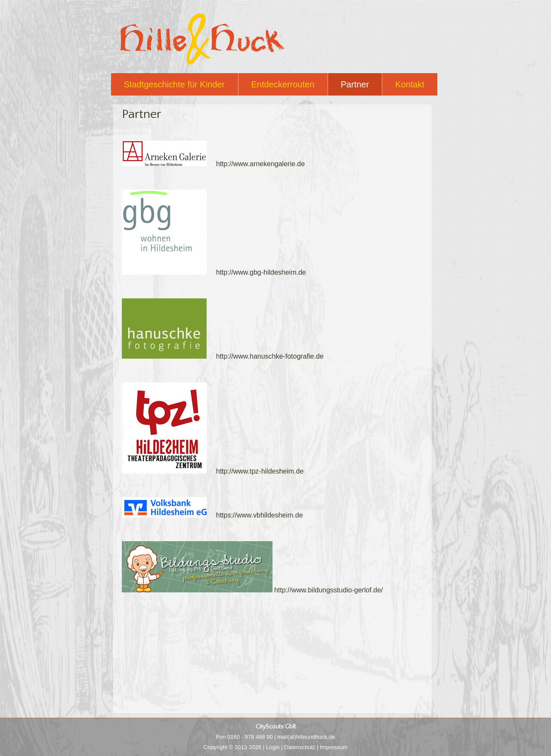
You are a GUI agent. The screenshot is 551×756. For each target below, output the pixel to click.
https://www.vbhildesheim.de (212, 515)
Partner (355, 84)
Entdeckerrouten (283, 84)
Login (273, 747)
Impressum (334, 747)
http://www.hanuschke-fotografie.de (223, 356)
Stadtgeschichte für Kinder (175, 84)
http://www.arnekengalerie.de (214, 164)
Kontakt (410, 84)
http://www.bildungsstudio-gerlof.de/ (252, 590)
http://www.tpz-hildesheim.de (213, 471)
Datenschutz (300, 747)
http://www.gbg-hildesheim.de (214, 272)
